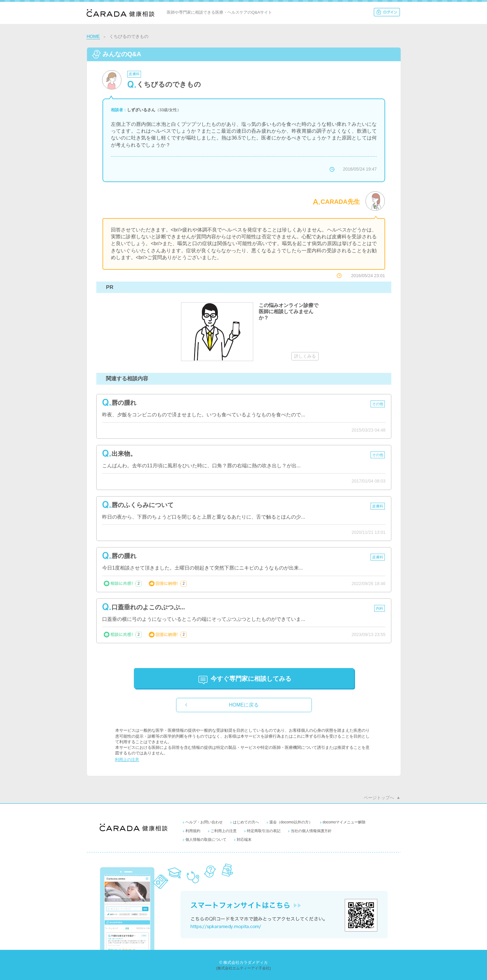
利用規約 (193, 831)
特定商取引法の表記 (264, 831)
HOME (93, 36)
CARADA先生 (340, 202)
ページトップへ (379, 798)
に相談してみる (251, 679)
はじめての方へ (246, 822)
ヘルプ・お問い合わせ (204, 822)
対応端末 (244, 840)
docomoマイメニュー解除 (344, 822)
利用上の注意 (127, 760)
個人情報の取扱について (206, 840)
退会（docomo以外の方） (291, 822)
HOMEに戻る (244, 705)
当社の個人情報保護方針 (311, 831)
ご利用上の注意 (224, 831)
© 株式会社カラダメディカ (243, 962)
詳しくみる (305, 356)
